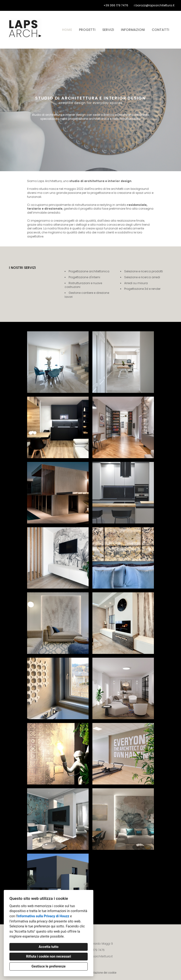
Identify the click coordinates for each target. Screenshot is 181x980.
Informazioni (133, 30)
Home (67, 30)
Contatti (160, 30)
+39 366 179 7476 (116, 5)
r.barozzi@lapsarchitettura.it (154, 5)
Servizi (108, 30)
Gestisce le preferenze (49, 966)
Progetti (87, 30)
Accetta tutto (49, 947)
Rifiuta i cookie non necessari (49, 957)
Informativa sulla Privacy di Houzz (43, 916)
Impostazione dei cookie (101, 973)
